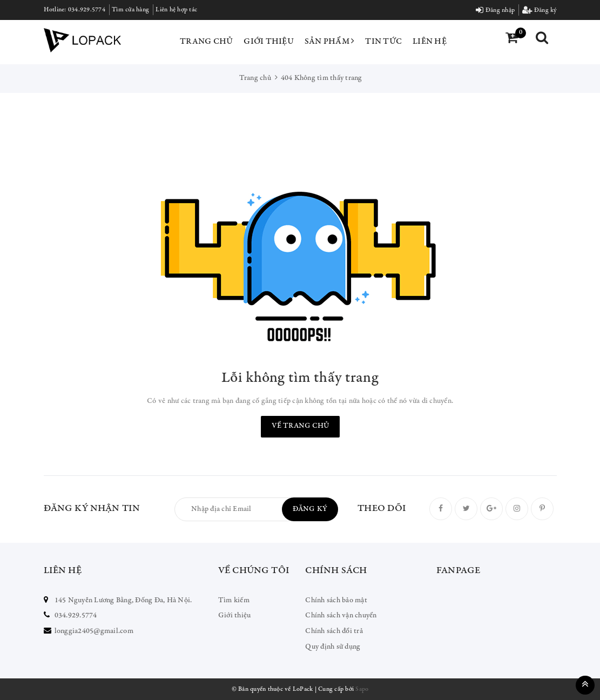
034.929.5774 (87, 10)
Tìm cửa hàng (130, 10)
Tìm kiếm (234, 601)
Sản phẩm (330, 41)
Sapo (362, 689)
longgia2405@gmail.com (94, 631)
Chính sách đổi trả (334, 631)
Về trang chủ (300, 426)
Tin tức (383, 42)
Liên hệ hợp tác (176, 10)
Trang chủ (206, 42)
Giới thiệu (269, 42)
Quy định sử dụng (333, 647)
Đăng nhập (495, 10)
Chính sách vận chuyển (341, 616)
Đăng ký (539, 10)
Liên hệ (430, 42)
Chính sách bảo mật (336, 601)
